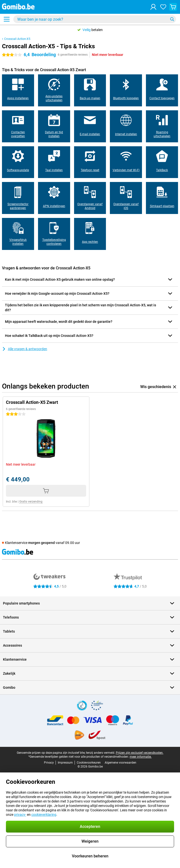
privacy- (20, 815)
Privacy (49, 763)
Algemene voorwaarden (120, 763)
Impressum (65, 763)
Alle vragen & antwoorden (25, 349)
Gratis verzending (31, 502)
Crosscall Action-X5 (17, 39)
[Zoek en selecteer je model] (95, 19)
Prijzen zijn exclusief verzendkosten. (140, 753)
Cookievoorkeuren (89, 763)
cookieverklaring (44, 815)
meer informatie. (141, 757)
